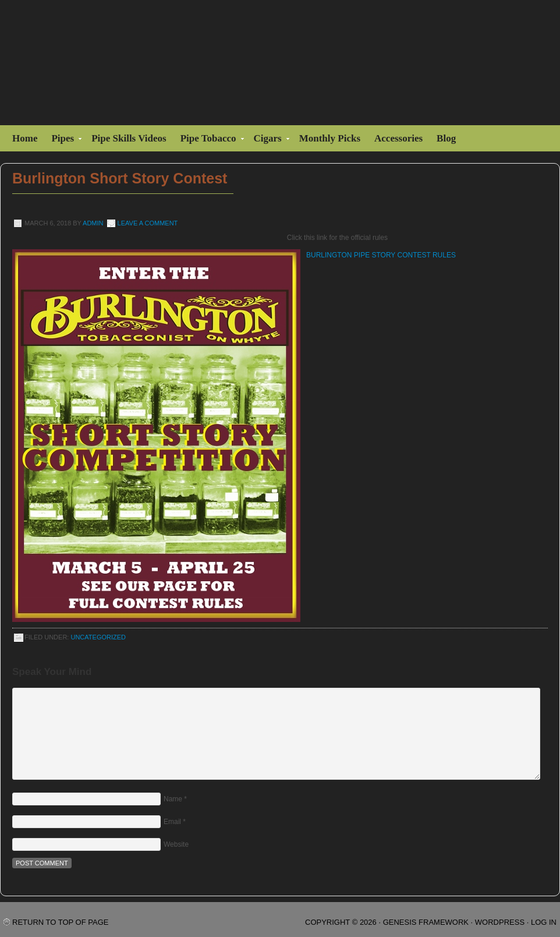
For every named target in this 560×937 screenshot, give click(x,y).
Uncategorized (98, 637)
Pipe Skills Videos (129, 138)
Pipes (64, 140)
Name (173, 799)
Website (176, 844)
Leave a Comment (148, 223)
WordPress (500, 922)
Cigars (269, 140)
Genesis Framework (426, 922)
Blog (446, 138)
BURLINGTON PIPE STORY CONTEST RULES (381, 255)
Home (25, 138)
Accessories (398, 138)
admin (93, 223)
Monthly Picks (330, 138)
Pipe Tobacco (210, 140)
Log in (544, 922)
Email (172, 822)
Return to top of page (60, 922)
